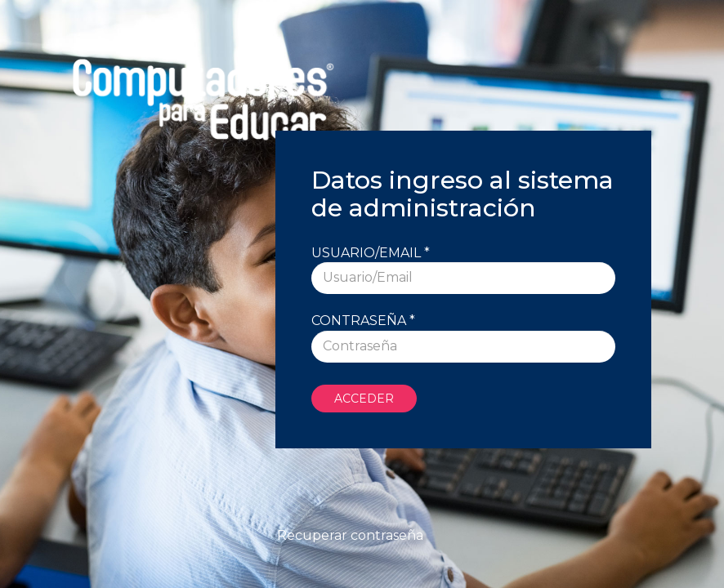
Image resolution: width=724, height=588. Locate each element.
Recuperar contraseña (350, 535)
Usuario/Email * (371, 253)
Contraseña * (363, 321)
